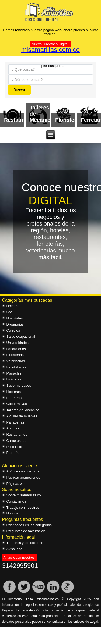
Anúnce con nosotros (23, 471)
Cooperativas (17, 404)
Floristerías (15, 355)
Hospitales (15, 318)
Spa (10, 312)
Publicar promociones (23, 477)
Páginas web (16, 484)
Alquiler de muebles (22, 416)
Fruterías (13, 453)
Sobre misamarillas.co (24, 495)
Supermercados (19, 385)
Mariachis (14, 373)
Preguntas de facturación (26, 531)
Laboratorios (16, 349)
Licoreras (14, 392)
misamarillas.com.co (50, 50)
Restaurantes (17, 434)
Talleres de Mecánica (23, 410)
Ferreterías (15, 398)
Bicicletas (14, 379)
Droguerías (15, 324)
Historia (12, 513)
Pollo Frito (14, 447)
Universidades (18, 343)
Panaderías (15, 422)
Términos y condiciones (25, 543)
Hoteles (12, 306)
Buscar (19, 90)
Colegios (13, 330)
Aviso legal (15, 549)
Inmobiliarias (16, 367)
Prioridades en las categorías (29, 525)
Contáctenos (16, 501)
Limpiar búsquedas (51, 65)
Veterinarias (16, 361)
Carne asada (16, 441)
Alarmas (13, 428)
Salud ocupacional (21, 337)
